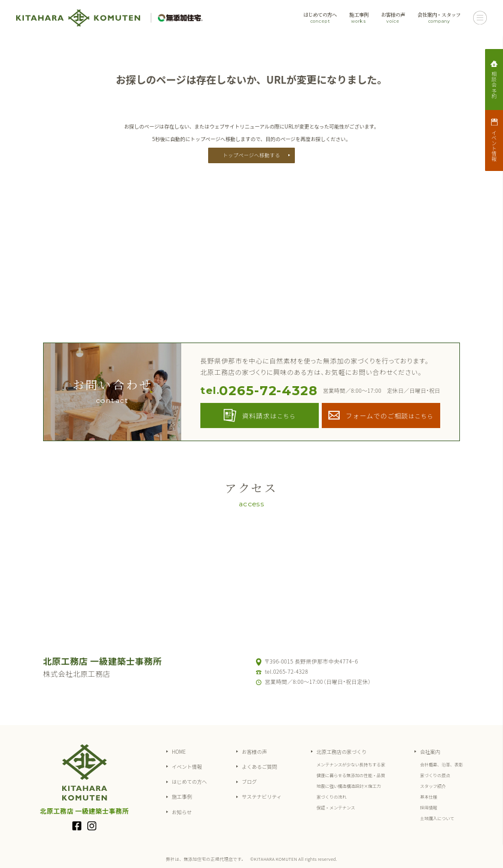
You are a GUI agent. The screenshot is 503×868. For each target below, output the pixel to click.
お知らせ (182, 812)
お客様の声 (393, 18)
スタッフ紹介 (433, 786)
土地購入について (437, 818)
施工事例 (359, 18)
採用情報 (429, 808)
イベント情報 (187, 766)
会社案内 (430, 751)
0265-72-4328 (259, 391)
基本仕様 (429, 797)
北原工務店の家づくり (342, 751)
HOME (179, 751)
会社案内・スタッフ (439, 18)
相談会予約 (494, 85)
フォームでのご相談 (390, 415)
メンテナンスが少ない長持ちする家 (351, 765)
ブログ (249, 781)
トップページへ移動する (252, 155)
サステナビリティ (262, 796)
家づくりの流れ (331, 797)
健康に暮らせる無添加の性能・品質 (351, 775)
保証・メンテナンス (336, 808)
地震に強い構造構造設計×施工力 (349, 786)
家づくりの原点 (435, 775)
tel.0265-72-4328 (286, 672)
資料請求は (269, 415)
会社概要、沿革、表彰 (441, 765)
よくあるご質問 (259, 766)
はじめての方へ (320, 18)
